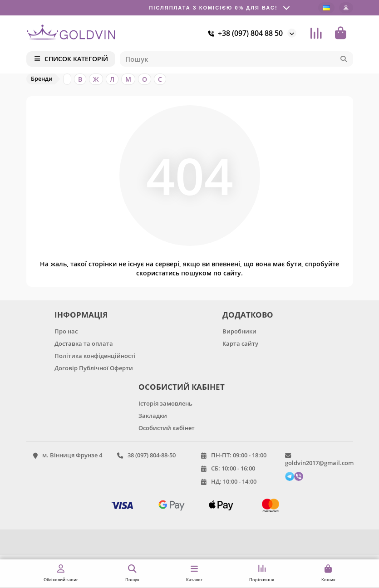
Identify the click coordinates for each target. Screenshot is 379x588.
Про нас (66, 331)
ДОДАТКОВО (248, 315)
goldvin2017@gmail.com (319, 463)
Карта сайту (240, 343)
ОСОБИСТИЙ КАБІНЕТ (182, 387)
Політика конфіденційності (95, 356)
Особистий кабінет (167, 428)
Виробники (239, 331)
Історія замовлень (165, 403)
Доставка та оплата (84, 343)
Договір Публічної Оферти (94, 368)
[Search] (236, 59)
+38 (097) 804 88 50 (244, 33)
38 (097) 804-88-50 (152, 455)
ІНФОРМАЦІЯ (81, 315)
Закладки (153, 416)
